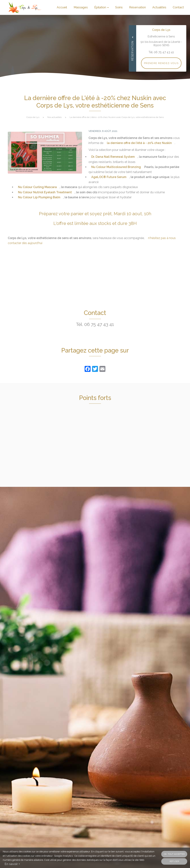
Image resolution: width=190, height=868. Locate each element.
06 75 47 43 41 (99, 324)
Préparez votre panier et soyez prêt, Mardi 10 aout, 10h (95, 214)
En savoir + (12, 864)
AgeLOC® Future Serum (109, 177)
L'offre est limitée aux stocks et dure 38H (95, 223)
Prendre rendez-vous (161, 63)
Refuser (174, 861)
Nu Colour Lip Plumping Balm (39, 197)
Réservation (137, 7)
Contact (178, 7)
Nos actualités (54, 117)
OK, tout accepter (174, 854)
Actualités (159, 7)
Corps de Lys (33, 117)
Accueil (62, 7)
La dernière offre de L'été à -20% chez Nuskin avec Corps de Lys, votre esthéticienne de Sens (117, 117)
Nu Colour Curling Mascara (37, 187)
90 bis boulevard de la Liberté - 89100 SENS (161, 44)
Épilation (101, 7)
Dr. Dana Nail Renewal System (113, 157)
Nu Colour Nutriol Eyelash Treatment (45, 192)
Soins (119, 7)
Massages (81, 7)
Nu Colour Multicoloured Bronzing (116, 167)
